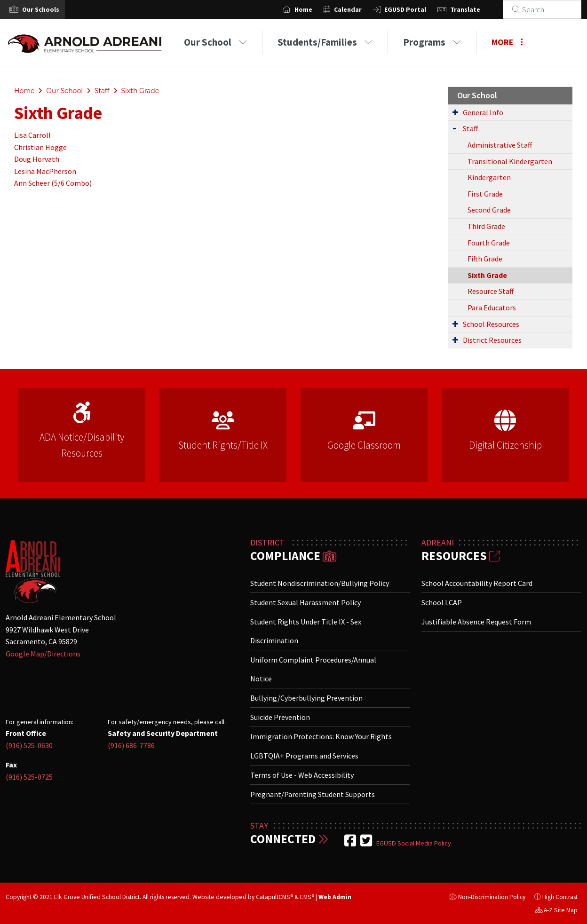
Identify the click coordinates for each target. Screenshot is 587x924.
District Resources (492, 340)
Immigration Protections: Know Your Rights (321, 736)
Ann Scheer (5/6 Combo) (53, 183)
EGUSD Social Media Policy (414, 843)
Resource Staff (491, 291)
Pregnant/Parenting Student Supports (313, 794)
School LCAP (442, 602)
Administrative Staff (500, 145)
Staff (102, 91)
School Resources (491, 324)
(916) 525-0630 (29, 745)
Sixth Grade (140, 91)
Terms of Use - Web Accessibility (302, 775)
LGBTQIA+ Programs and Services (304, 756)
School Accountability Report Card (477, 583)
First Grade (485, 194)
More (507, 42)
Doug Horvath (37, 159)
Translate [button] (476, 9)
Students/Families (325, 42)
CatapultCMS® (274, 897)
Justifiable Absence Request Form (476, 622)
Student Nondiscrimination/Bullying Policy (320, 583)
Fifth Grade (485, 259)
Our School (215, 42)
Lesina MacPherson (45, 171)
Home (315, 9)
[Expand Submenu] (455, 112)
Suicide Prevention (280, 717)
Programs (432, 42)
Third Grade (486, 226)
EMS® (307, 897)
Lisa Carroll (32, 135)
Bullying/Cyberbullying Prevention (306, 698)
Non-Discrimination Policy (487, 898)
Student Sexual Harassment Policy (305, 602)
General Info (483, 112)
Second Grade (489, 210)
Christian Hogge (40, 147)
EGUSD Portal (416, 9)
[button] (41, 9)
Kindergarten (489, 177)
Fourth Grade (489, 243)
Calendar (359, 9)
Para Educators (492, 308)
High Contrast (560, 897)
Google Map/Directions (43, 654)
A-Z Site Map (556, 911)
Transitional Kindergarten (510, 161)
